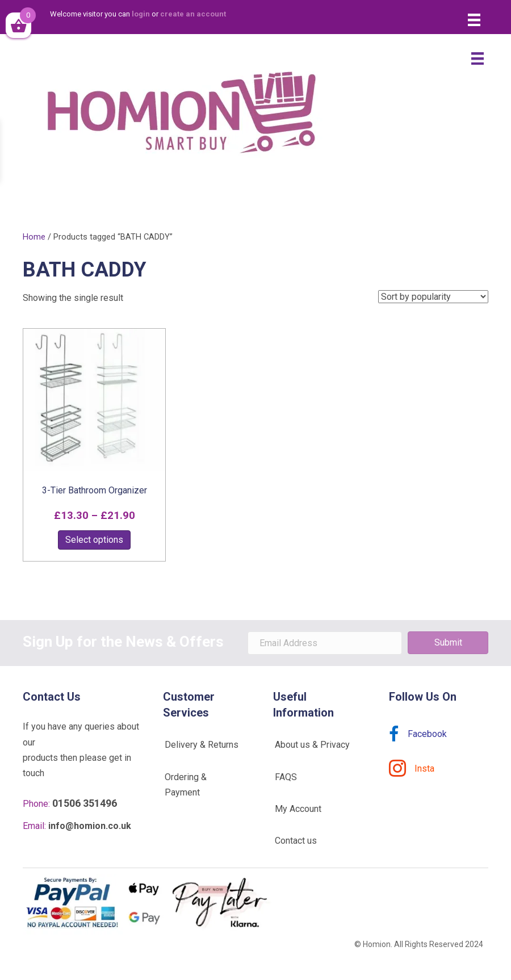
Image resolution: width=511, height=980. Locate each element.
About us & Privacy (312, 745)
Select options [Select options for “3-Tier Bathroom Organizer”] (94, 540)
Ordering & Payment (186, 785)
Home (34, 237)
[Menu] (474, 20)
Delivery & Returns (202, 745)
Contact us (296, 841)
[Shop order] (433, 297)
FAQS (286, 777)
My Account (298, 809)
